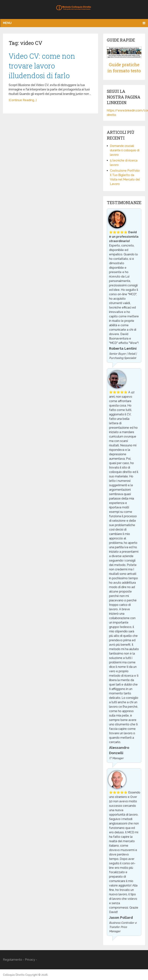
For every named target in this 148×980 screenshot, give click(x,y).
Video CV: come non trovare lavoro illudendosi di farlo (42, 66)
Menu (7, 23)
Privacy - (31, 960)
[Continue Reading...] (23, 100)
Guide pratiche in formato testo (124, 68)
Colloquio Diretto (14, 975)
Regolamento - (14, 960)
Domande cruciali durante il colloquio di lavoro (125, 150)
